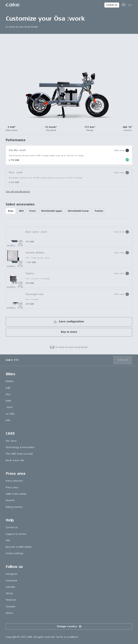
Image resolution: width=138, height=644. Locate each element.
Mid (21, 211)
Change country (69, 626)
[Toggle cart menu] (124, 5)
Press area (12, 487)
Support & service (16, 534)
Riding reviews (14, 507)
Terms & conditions (67, 637)
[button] (122, 150)
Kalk (8, 388)
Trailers (99, 211)
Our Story (11, 441)
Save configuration (69, 322)
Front (32, 211)
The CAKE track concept (19, 454)
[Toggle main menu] (130, 5)
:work (9, 407)
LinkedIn (10, 587)
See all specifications (18, 192)
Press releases (14, 481)
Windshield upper (52, 211)
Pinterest (11, 600)
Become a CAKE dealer (19, 547)
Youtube (11, 606)
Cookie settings (15, 553)
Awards (10, 500)
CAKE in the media (16, 494)
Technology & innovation (20, 447)
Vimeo (9, 613)
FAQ (8, 540)
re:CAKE (10, 414)
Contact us (112, 5)
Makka (10, 381)
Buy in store (69, 332)
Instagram (11, 574)
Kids (8, 420)
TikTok (9, 593)
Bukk (9, 401)
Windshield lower (78, 211)
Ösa (8, 394)
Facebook (11, 581)
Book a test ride (15, 460)
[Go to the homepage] (13, 5)
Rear (11, 211)
